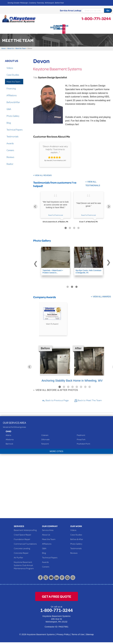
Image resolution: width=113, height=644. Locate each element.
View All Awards (102, 295)
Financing (11, 87)
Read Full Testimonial (56, 213)
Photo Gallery (13, 114)
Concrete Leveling (22, 547)
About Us (12, 59)
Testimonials (12, 135)
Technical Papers (15, 128)
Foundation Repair (22, 538)
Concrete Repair (21, 551)
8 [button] (89, 385)
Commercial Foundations (25, 542)
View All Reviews (43, 174)
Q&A (9, 107)
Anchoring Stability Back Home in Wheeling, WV (72, 379)
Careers (10, 148)
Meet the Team (13, 80)
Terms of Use (78, 633)
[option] (55, 153)
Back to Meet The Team (88, 399)
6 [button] (81, 385)
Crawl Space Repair (23, 533)
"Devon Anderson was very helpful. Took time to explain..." (55, 148)
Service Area (48, 528)
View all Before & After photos (56, 388)
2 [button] (64, 385)
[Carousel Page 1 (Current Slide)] (68, 285)
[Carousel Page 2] (72, 285)
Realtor (10, 162)
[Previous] (35, 205)
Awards (10, 142)
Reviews (10, 155)
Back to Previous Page (55, 399)
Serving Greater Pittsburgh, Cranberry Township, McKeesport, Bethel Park (36, 3)
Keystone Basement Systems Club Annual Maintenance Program (24, 564)
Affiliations (12, 94)
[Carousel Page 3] (76, 285)
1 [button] (60, 385)
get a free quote (56, 595)
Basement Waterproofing (25, 528)
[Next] (109, 205)
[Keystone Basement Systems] (19, 19)
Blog (9, 121)
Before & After (13, 100)
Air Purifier (18, 556)
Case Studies (13, 73)
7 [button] (85, 385)
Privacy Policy (63, 633)
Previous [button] (30, 365)
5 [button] (77, 385)
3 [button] (68, 385)
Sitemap (90, 633)
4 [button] (72, 385)
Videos (10, 66)
